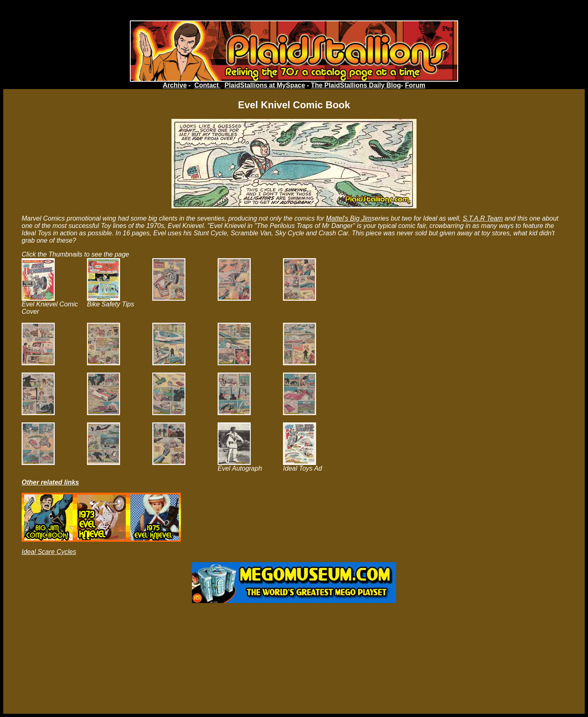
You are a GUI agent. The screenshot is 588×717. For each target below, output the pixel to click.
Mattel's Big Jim (349, 218)
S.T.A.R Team (483, 218)
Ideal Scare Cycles (49, 552)
